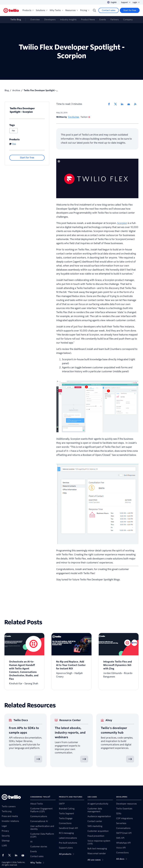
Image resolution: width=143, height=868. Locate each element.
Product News (88, 20)
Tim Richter (74, 117)
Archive (16, 90)
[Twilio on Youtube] (24, 855)
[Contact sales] (109, 10)
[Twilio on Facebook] (4, 855)
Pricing (85, 10)
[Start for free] (130, 10)
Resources (72, 10)
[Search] (94, 10)
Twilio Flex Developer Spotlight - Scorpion (22, 110)
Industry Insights (68, 20)
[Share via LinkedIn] (123, 104)
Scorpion (122, 223)
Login (136, 2)
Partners (115, 20)
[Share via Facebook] (110, 104)
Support (126, 2)
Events (103, 20)
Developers (50, 20)
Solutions (42, 10)
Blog (7, 90)
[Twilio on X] (10, 855)
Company (128, 20)
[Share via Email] (130, 104)
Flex (13, 131)
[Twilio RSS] (136, 104)
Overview (35, 20)
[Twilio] (11, 10)
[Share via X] (116, 104)
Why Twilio (56, 10)
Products (28, 10)
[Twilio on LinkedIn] (17, 855)
